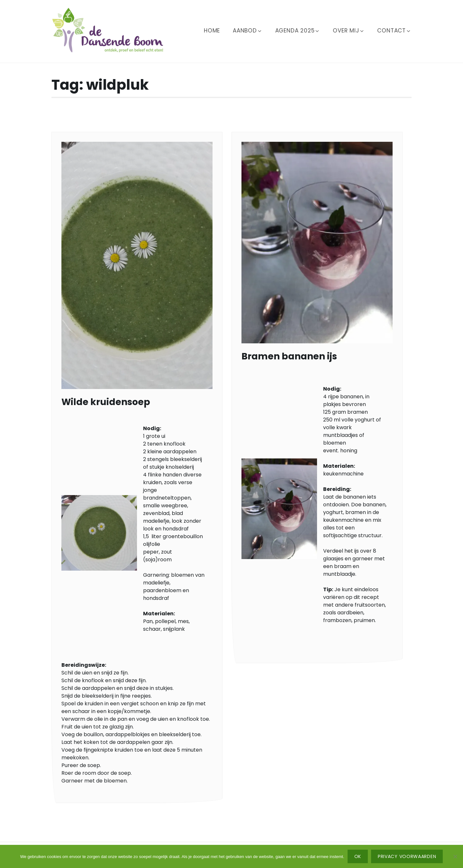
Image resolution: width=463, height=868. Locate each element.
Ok (358, 856)
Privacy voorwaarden (407, 856)
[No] (455, 856)
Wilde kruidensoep (106, 402)
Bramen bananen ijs (289, 356)
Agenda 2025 (298, 31)
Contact (394, 31)
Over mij (349, 31)
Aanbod (248, 31)
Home (212, 31)
